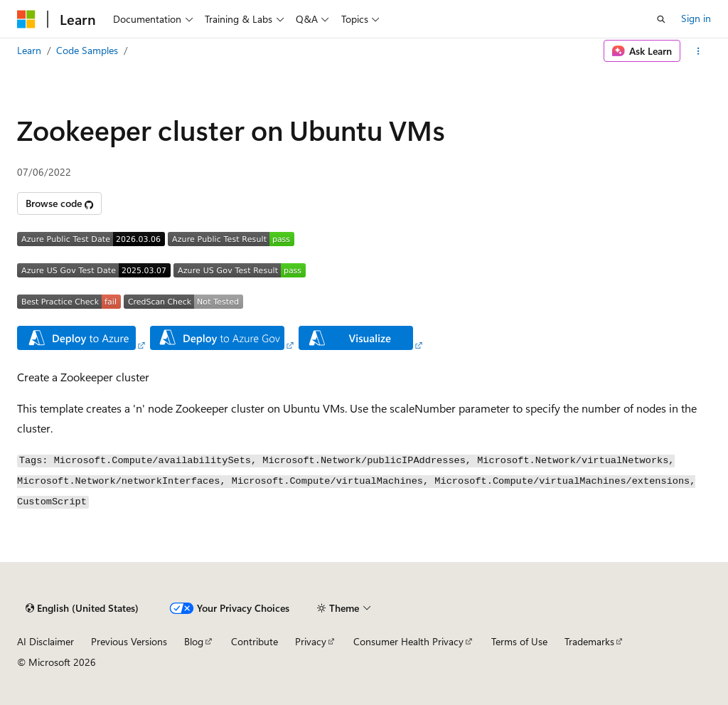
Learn (29, 50)
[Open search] (661, 19)
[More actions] (698, 51)
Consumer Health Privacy (408, 641)
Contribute (255, 641)
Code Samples (87, 50)
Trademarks (589, 641)
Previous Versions (129, 641)
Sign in (696, 18)
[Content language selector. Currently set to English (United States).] (82, 608)
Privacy (311, 641)
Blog (194, 641)
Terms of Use (519, 641)
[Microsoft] (26, 19)
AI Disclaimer (45, 641)
